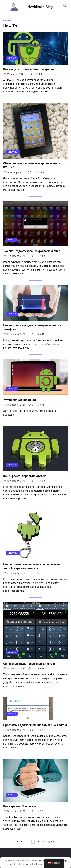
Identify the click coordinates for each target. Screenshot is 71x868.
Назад (20, 842)
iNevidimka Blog (40, 7)
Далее (51, 842)
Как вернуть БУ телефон (20, 806)
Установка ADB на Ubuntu (20, 400)
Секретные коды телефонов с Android (29, 664)
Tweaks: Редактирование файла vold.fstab (32, 251)
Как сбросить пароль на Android (25, 476)
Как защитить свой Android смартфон (29, 69)
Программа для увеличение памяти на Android (35, 725)
